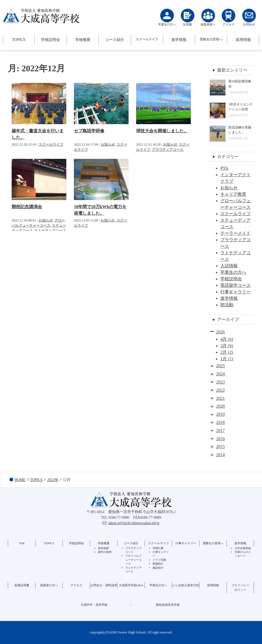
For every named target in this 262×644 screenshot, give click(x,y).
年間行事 (158, 548)
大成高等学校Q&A (131, 585)
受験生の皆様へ (211, 39)
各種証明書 (22, 585)
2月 (224, 352)
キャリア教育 (233, 194)
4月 (224, 339)
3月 (224, 346)
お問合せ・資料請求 (104, 585)
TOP (22, 543)
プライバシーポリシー (240, 587)
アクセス (76, 585)
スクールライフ (147, 39)
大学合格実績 (243, 548)
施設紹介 (158, 568)
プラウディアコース (168, 150)
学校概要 (83, 40)
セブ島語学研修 (89, 131)
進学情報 (179, 40)
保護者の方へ (49, 585)
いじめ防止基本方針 (186, 585)
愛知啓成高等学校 (168, 605)
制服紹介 (158, 564)
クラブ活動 (159, 560)
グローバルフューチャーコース (133, 560)
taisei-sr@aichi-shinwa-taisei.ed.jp (134, 523)
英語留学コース (235, 285)
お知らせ (108, 144)
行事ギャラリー (235, 292)
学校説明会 (51, 40)
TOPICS (19, 40)
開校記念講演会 (27, 207)
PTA (224, 168)
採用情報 (243, 40)
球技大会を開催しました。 (162, 131)
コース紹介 (115, 40)
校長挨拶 (103, 548)
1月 (224, 359)
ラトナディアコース (50, 231)
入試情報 (229, 266)
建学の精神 (105, 552)
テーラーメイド (235, 233)
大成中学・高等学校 (94, 605)
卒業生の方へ (233, 272)
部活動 (227, 305)
